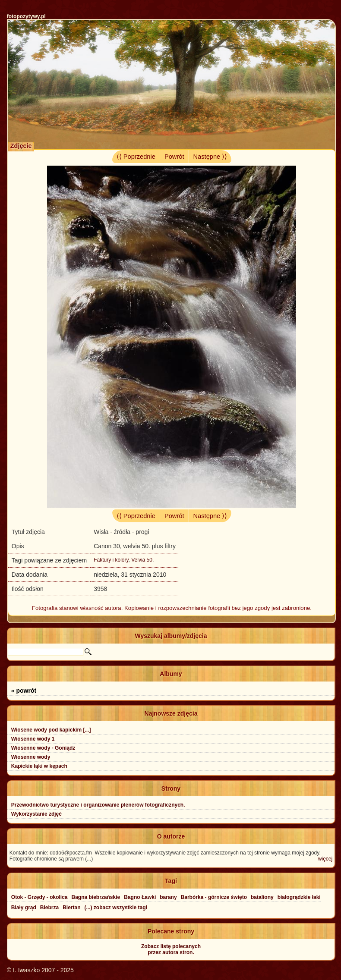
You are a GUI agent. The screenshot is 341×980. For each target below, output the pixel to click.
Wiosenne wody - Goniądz (43, 748)
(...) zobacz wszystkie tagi (116, 908)
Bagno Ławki (140, 897)
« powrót (24, 691)
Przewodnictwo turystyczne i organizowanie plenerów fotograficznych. (98, 805)
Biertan (71, 908)
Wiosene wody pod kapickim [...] (51, 730)
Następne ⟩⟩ (210, 157)
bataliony (262, 897)
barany (168, 897)
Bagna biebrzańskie (96, 897)
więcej (325, 859)
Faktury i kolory (111, 560)
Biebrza (49, 908)
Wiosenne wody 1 (33, 739)
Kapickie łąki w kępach (39, 766)
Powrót (174, 157)
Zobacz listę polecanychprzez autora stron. (171, 949)
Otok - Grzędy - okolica (39, 897)
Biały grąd (24, 908)
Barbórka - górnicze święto (214, 897)
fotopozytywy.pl (26, 16)
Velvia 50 (142, 560)
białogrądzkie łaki (299, 897)
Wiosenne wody (31, 757)
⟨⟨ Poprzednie (136, 157)
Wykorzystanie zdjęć (36, 814)
